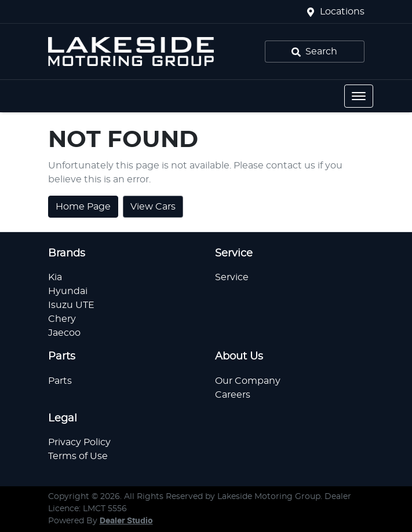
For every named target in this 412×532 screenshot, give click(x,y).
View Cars (153, 207)
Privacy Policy (79, 442)
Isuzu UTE (71, 305)
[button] (359, 96)
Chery (62, 319)
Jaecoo (64, 333)
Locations (342, 12)
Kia (55, 277)
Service (232, 277)
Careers (233, 395)
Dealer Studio (126, 521)
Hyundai (68, 291)
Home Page (83, 207)
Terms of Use (78, 456)
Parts (60, 381)
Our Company (248, 381)
